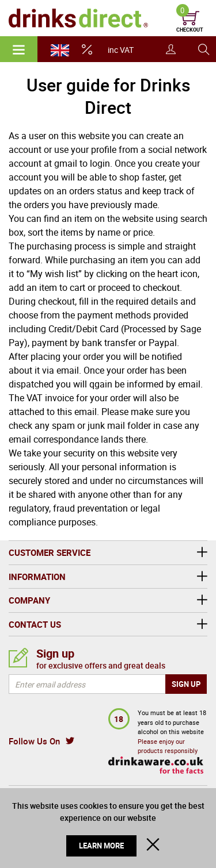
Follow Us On (34, 741)
